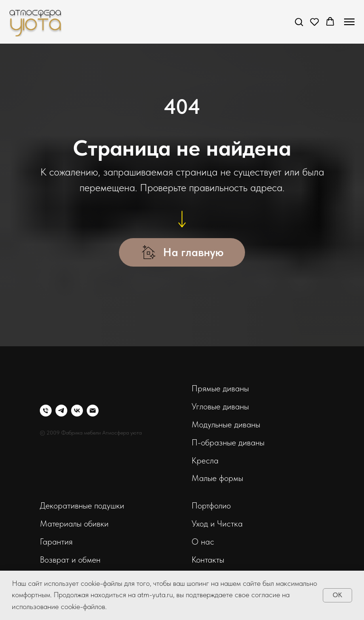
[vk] (77, 411)
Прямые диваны (220, 388)
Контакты (208, 560)
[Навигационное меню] (349, 22)
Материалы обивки (74, 523)
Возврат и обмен (70, 560)
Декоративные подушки (82, 505)
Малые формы (217, 478)
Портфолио (211, 505)
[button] (299, 22)
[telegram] (61, 411)
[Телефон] (46, 411)
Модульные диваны (226, 424)
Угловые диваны (220, 406)
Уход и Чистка (217, 523)
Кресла (205, 460)
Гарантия (56, 541)
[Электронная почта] (93, 411)
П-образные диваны (228, 442)
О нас (203, 541)
